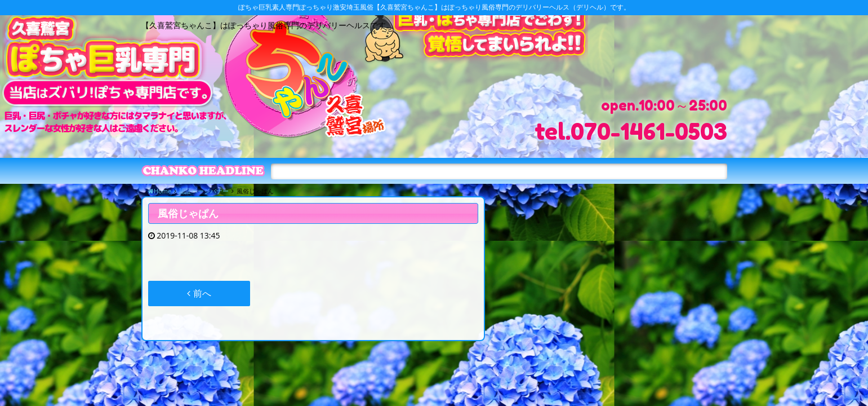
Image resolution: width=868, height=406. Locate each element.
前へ (199, 293)
